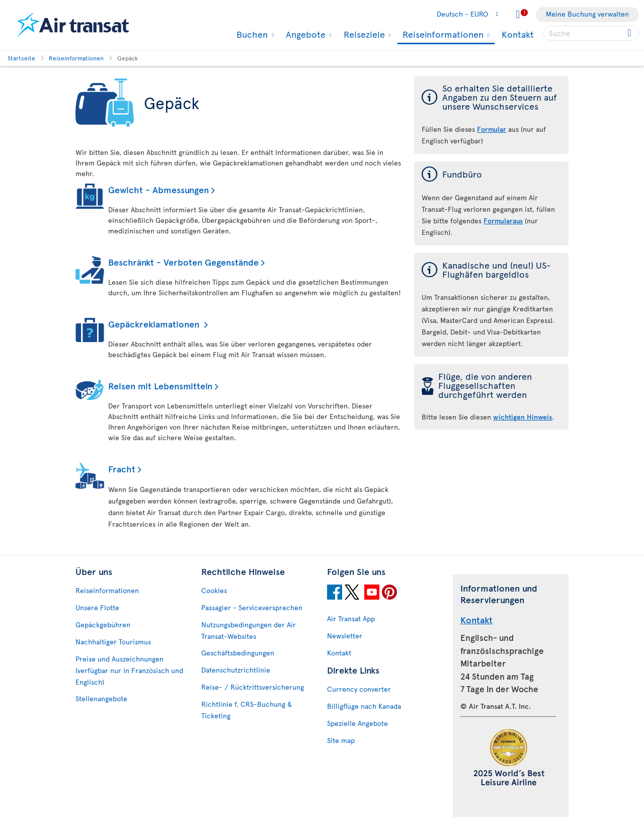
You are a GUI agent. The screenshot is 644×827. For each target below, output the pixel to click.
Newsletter (345, 636)
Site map (341, 740)
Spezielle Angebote (357, 723)
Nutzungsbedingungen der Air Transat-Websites (249, 630)
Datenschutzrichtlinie (236, 670)
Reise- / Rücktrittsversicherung (253, 687)
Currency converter (359, 689)
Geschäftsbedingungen (238, 653)
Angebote (304, 34)
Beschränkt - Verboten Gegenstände (183, 262)
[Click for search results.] (630, 33)
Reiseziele (363, 34)
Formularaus (503, 221)
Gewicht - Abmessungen (158, 189)
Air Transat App (351, 618)
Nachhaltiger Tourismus (113, 642)
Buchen (251, 34)
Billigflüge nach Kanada (364, 706)
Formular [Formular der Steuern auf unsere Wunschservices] (492, 129)
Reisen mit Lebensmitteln (160, 386)
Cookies (214, 590)
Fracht (122, 469)
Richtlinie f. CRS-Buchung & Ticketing (247, 710)
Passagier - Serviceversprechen (252, 607)
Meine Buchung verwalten (587, 14)
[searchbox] (591, 33)
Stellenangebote (101, 698)
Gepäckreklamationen (155, 324)
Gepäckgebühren (103, 625)
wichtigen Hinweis (522, 417)
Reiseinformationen (442, 35)
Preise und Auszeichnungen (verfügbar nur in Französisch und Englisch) (129, 670)
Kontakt (518, 34)
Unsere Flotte (97, 607)
